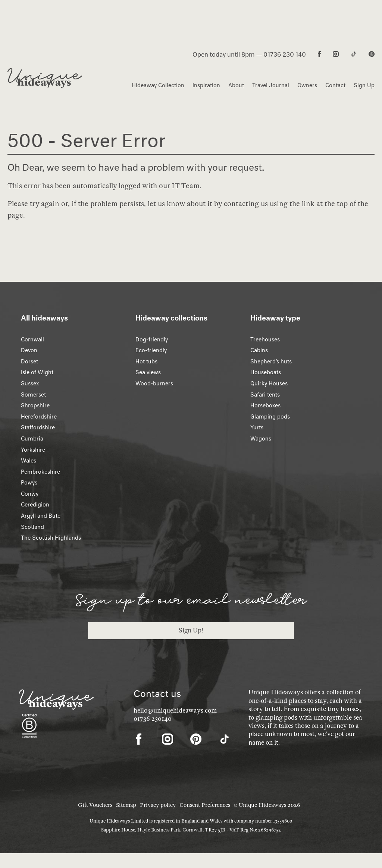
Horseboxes (265, 405)
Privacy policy (158, 805)
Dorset (29, 362)
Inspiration (206, 85)
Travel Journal (271, 85)
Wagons (261, 439)
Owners (307, 85)
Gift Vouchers (95, 805)
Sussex (30, 384)
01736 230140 (153, 719)
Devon (29, 350)
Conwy (30, 494)
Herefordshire (39, 417)
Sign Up (364, 85)
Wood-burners (154, 384)
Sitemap (126, 805)
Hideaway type (275, 318)
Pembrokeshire (40, 472)
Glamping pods (270, 417)
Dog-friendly (152, 340)
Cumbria (32, 439)
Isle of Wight (37, 372)
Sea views (148, 372)
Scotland (32, 527)
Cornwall (32, 340)
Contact (335, 85)
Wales (29, 461)
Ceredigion (35, 505)
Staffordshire (38, 427)
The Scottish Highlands (51, 538)
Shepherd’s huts (271, 362)
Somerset (33, 395)
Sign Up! (191, 630)
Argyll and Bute (41, 516)
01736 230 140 (285, 54)
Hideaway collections (171, 318)
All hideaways (44, 318)
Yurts (257, 427)
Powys (29, 483)
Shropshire (35, 405)
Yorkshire (33, 450)
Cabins (259, 350)
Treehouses (265, 340)
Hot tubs (146, 362)
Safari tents (265, 395)
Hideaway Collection (158, 85)
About (236, 85)
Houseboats (266, 372)
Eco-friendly (151, 350)
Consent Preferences (205, 805)
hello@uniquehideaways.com (175, 711)
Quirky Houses (269, 384)
